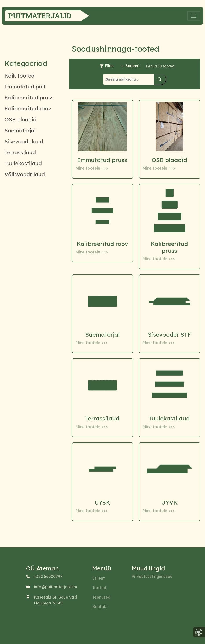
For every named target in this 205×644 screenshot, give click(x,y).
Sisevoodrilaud (24, 141)
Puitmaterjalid (40, 15)
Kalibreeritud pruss (29, 97)
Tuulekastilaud (23, 163)
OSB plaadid (21, 119)
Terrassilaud (20, 152)
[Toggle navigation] (194, 16)
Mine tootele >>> (92, 168)
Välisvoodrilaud (25, 174)
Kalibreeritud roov (28, 108)
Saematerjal (20, 130)
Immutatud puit (25, 87)
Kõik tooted (20, 76)
